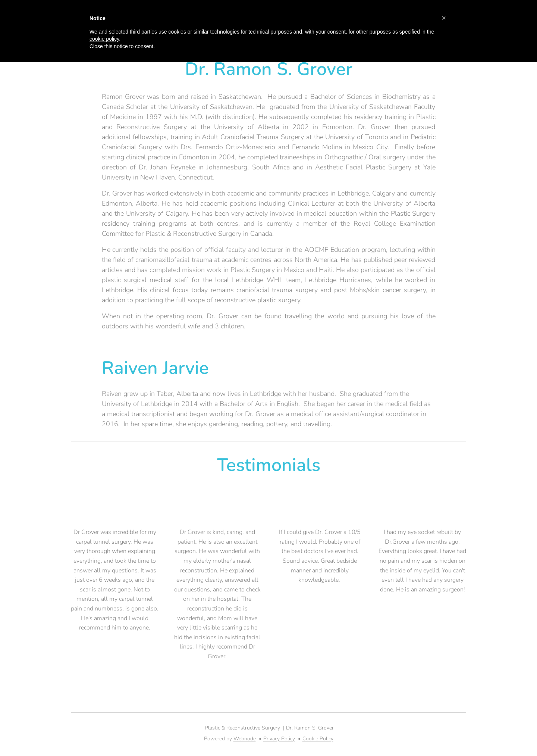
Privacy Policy (279, 739)
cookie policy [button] (104, 39)
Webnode (245, 739)
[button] (444, 18)
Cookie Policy (318, 739)
